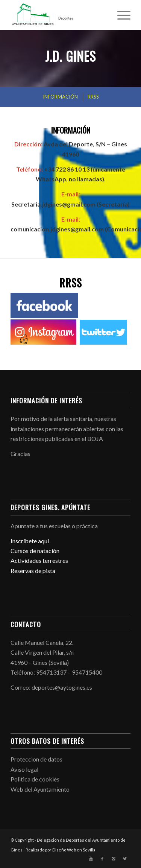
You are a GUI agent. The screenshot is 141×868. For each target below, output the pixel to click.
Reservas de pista (33, 571)
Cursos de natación (35, 551)
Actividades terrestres (39, 560)
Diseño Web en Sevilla (74, 850)
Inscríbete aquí (30, 541)
